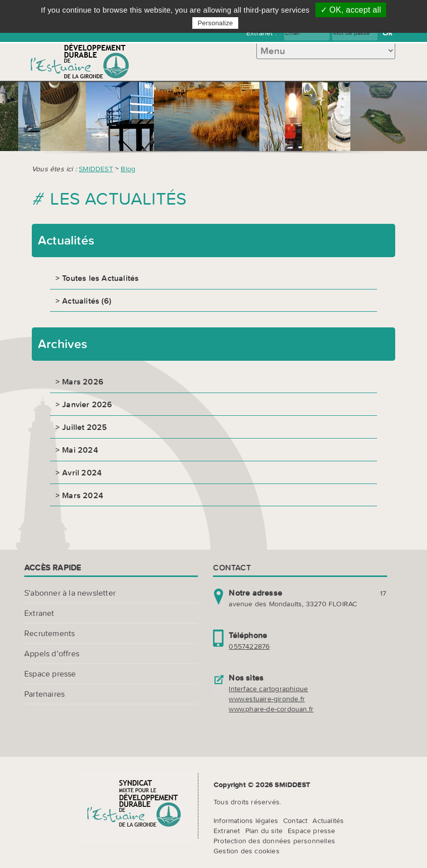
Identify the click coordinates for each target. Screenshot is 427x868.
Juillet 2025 (85, 427)
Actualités (328, 821)
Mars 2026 (83, 381)
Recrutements (49, 633)
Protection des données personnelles (274, 841)
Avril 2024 (82, 472)
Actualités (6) (87, 301)
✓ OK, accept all (351, 10)
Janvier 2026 (87, 404)
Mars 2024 (83, 495)
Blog (128, 169)
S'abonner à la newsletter (70, 593)
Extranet (39, 613)
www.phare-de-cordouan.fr (271, 709)
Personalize (215, 23)
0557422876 (249, 646)
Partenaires (44, 694)
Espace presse (50, 673)
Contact (295, 821)
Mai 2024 (80, 450)
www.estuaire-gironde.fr (267, 699)
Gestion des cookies (247, 851)
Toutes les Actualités (100, 278)
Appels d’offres (52, 653)
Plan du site (264, 831)
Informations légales (246, 821)
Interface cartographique (268, 689)
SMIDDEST (96, 169)
